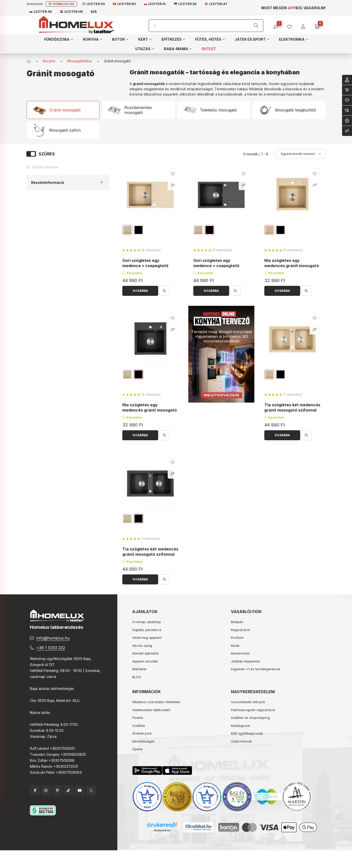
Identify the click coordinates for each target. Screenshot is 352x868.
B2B (94, 12)
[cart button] (319, 25)
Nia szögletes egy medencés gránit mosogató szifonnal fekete (150, 410)
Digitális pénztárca (147, 630)
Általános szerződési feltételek (156, 702)
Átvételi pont (142, 733)
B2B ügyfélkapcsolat (247, 733)
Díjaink (137, 749)
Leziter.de (185, 4)
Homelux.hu (61, 4)
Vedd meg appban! (147, 638)
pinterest (57, 790)
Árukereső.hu (162, 830)
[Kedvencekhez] (173, 174)
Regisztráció (241, 630)
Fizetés (138, 718)
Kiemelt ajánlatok (145, 653)
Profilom (237, 638)
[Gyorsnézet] (164, 291)
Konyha (49, 61)
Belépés (237, 622)
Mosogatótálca (79, 61)
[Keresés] (256, 26)
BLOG (137, 677)
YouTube (80, 790)
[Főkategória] (29, 61)
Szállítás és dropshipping (250, 718)
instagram (46, 790)
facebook (35, 790)
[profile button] (291, 25)
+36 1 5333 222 (51, 648)
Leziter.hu (94, 4)
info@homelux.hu (53, 638)
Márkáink (139, 669)
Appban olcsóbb (145, 661)
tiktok (69, 790)
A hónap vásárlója (146, 622)
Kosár (235, 646)
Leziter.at (216, 4)
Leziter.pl (155, 4)
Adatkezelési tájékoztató (151, 710)
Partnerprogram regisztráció (253, 710)
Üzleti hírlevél (241, 741)
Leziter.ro (125, 4)
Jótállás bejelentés (246, 661)
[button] (59, 39)
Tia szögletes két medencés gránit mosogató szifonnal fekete (150, 554)
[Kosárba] (140, 291)
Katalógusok (241, 726)
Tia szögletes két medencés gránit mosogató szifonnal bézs (292, 410)
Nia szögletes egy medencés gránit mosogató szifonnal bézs (292, 266)
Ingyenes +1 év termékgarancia (255, 669)
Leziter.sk (41, 12)
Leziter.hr (71, 12)
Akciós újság (142, 646)
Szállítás (139, 726)
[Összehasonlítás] (278, 25)
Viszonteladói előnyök (248, 702)
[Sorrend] (301, 154)
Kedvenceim (240, 653)
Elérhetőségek (143, 741)
